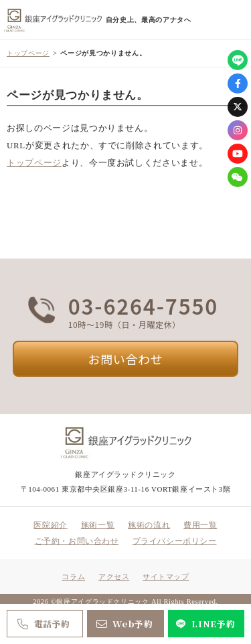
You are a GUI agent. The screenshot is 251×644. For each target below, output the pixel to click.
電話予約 (43, 624)
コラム (73, 577)
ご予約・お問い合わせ (77, 541)
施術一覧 (98, 525)
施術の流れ (149, 525)
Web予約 (123, 624)
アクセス (114, 577)
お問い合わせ (126, 359)
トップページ (28, 53)
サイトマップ (166, 577)
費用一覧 (200, 525)
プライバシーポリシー (175, 541)
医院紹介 (50, 525)
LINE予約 (204, 624)
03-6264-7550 (143, 306)
